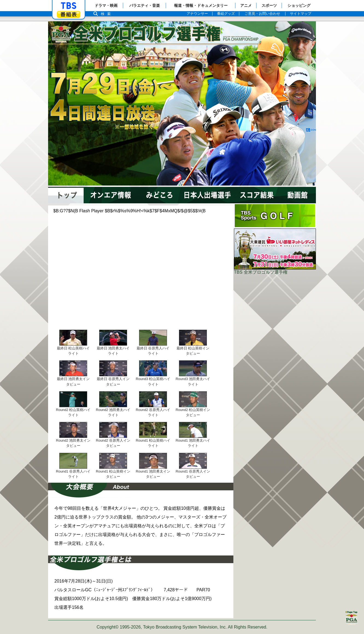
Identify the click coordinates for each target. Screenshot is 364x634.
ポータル (275, 216)
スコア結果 (260, 195)
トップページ (66, 195)
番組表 (69, 14)
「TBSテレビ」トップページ (69, 6)
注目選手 (207, 195)
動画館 (300, 195)
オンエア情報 (112, 195)
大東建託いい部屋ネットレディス (275, 249)
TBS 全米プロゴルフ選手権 (261, 272)
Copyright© (108, 627)
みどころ (159, 195)
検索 (107, 14)
